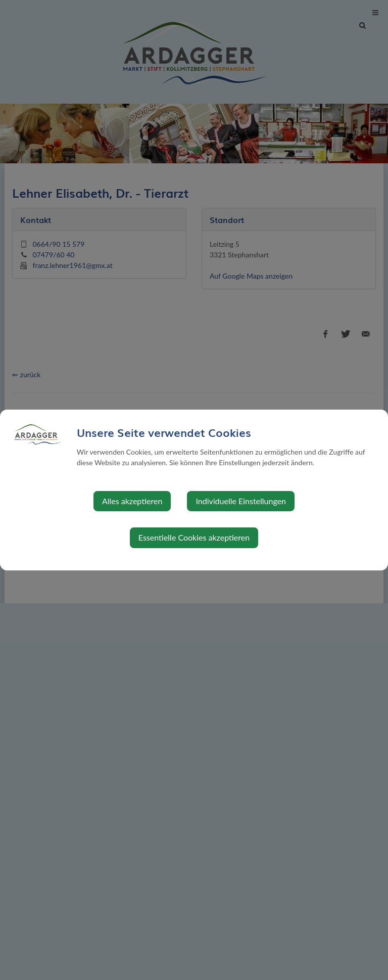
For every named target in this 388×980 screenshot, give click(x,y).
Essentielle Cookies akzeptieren (194, 537)
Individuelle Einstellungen (241, 501)
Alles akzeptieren (132, 501)
